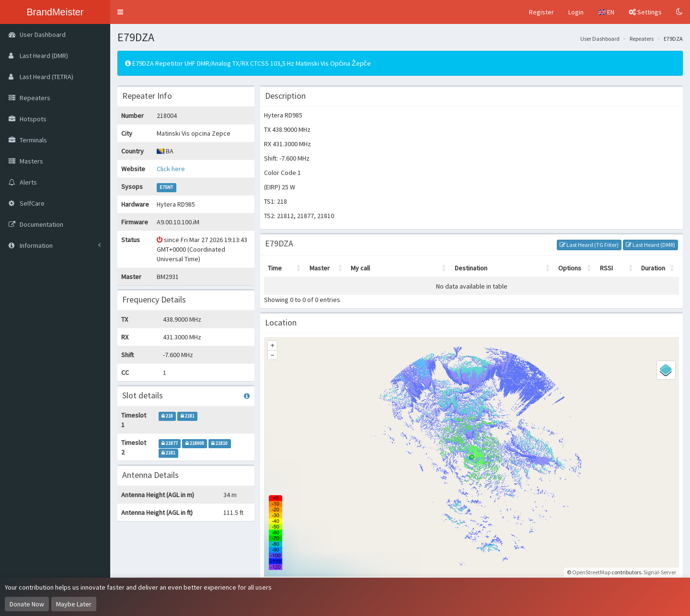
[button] (120, 12)
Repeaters (642, 39)
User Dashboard (600, 39)
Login (576, 12)
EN (606, 12)
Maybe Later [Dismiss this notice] (74, 604)
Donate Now (27, 604)
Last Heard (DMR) (650, 245)
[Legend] (666, 370)
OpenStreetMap (591, 572)
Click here (171, 169)
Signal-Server (660, 572)
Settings (645, 12)
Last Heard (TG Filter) (589, 245)
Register (541, 12)
